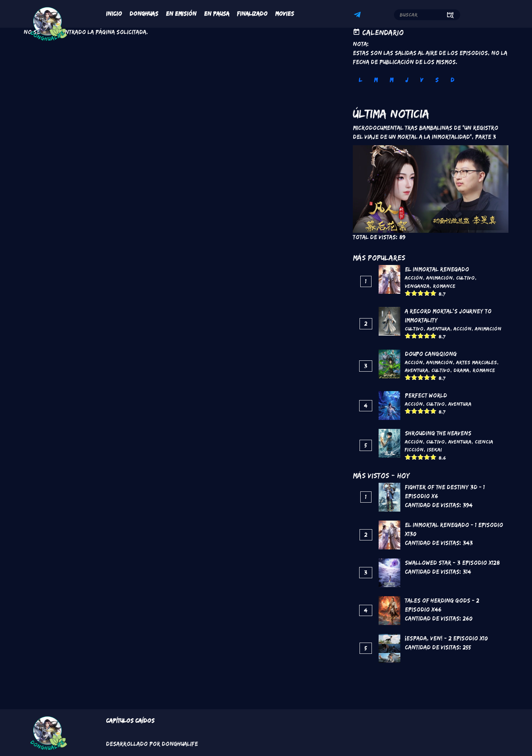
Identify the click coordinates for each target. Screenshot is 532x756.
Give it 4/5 (427, 293)
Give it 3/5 (421, 293)
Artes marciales (476, 362)
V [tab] (422, 80)
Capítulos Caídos (130, 721)
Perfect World (426, 395)
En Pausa (217, 14)
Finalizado (252, 14)
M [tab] (376, 80)
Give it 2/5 (414, 293)
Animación (439, 278)
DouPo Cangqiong (431, 354)
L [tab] (360, 80)
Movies (285, 14)
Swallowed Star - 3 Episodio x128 (452, 563)
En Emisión (181, 14)
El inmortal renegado (437, 269)
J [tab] (407, 80)
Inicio (114, 14)
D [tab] (452, 80)
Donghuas (144, 14)
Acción (414, 278)
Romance (444, 286)
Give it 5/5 (433, 293)
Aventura (438, 329)
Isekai (434, 449)
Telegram (358, 16)
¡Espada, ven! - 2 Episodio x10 (446, 638)
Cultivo (465, 278)
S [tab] (437, 80)
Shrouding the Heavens (438, 433)
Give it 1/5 (408, 293)
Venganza (417, 286)
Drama (461, 370)
